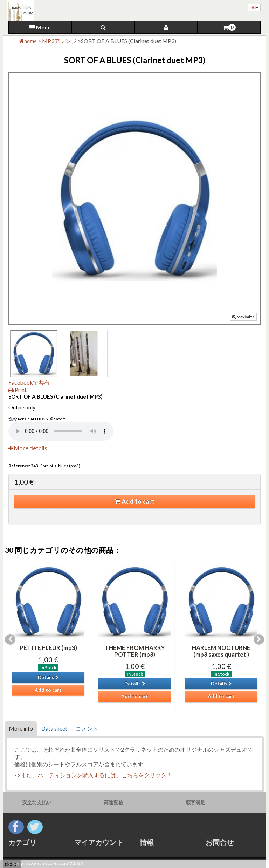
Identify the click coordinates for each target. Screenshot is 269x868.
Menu (40, 27)
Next (259, 639)
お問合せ (220, 842)
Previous (10, 639)
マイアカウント (99, 842)
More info (21, 728)
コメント (87, 728)
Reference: (19, 466)
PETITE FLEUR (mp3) (48, 648)
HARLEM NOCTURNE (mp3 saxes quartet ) (221, 651)
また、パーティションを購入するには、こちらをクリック (94, 775)
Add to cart (134, 501)
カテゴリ (22, 842)
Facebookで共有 (29, 382)
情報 (147, 842)
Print (18, 390)
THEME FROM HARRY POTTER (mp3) (135, 651)
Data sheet (54, 728)
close (11, 864)
